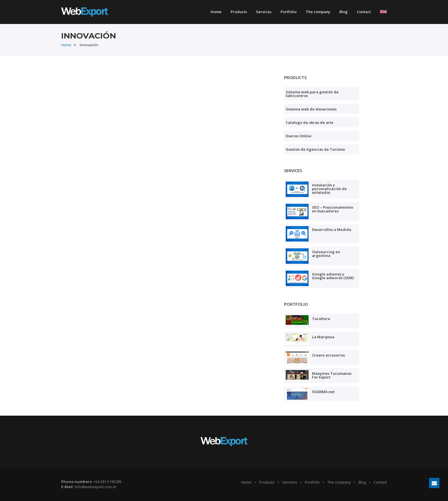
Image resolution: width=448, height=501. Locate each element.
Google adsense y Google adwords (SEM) (333, 276)
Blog (344, 12)
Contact (364, 12)
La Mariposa (323, 337)
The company (318, 12)
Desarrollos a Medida (332, 230)
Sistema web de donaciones (311, 109)
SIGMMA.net (323, 392)
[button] (383, 11)
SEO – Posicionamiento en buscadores (333, 209)
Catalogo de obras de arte (310, 122)
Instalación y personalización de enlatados (329, 189)
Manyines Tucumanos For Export (332, 375)
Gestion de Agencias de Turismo (315, 149)
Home (216, 12)
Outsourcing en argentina (326, 254)
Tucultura (321, 319)
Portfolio (289, 12)
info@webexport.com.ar (95, 487)
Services (264, 12)
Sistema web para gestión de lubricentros (312, 94)
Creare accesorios (328, 355)
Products (239, 12)
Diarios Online (299, 136)
